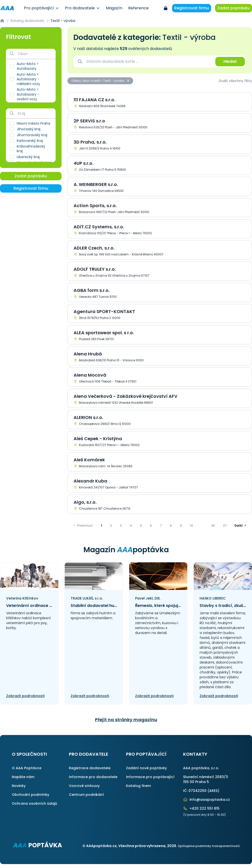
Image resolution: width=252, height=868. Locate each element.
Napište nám (23, 777)
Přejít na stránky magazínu (126, 720)
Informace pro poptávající (150, 777)
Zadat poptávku (234, 8)
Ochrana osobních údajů (34, 803)
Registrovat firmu (192, 8)
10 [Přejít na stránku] (191, 526)
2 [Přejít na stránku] (111, 526)
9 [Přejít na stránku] (181, 526)
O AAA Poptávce (27, 768)
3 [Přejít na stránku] (121, 526)
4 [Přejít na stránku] (131, 526)
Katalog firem (138, 786)
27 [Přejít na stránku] (225, 526)
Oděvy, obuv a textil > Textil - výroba (100, 81)
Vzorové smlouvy (84, 786)
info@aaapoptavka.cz (206, 800)
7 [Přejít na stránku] (161, 526)
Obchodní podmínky (31, 795)
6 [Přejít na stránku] (151, 526)
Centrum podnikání (86, 795)
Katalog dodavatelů (27, 21)
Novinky (19, 786)
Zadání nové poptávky (146, 768)
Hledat (230, 61)
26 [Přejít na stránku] (213, 526)
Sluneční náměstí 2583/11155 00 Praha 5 (206, 779)
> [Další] (240, 526)
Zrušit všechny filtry (235, 81)
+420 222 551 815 (201, 808)
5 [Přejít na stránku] (141, 526)
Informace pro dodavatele (93, 777)
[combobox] (148, 62)
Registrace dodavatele (90, 768)
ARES (213, 791)
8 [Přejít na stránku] (171, 526)
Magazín (114, 8)
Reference (138, 8)
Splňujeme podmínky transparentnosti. (209, 846)
